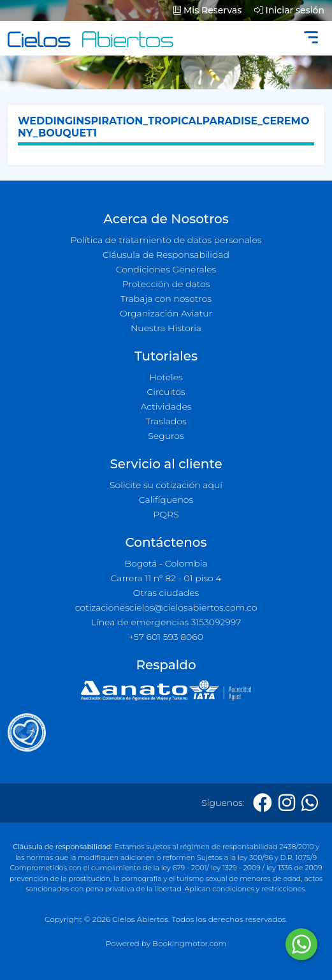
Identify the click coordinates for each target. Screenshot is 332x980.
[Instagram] (287, 803)
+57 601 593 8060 (166, 637)
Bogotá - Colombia (166, 563)
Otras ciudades (166, 593)
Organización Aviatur (166, 313)
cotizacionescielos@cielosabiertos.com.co (166, 607)
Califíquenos (166, 500)
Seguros (166, 436)
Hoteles (166, 377)
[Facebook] (263, 803)
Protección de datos (166, 284)
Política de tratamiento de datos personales (166, 240)
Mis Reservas (207, 10)
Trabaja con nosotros (166, 299)
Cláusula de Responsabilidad (166, 255)
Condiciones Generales (166, 269)
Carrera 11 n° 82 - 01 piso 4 (166, 578)
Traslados (166, 421)
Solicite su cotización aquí (166, 485)
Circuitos (166, 392)
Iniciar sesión (289, 10)
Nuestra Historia (166, 328)
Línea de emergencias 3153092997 (166, 622)
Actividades (166, 406)
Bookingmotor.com (189, 943)
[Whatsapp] (310, 803)
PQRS (166, 514)
